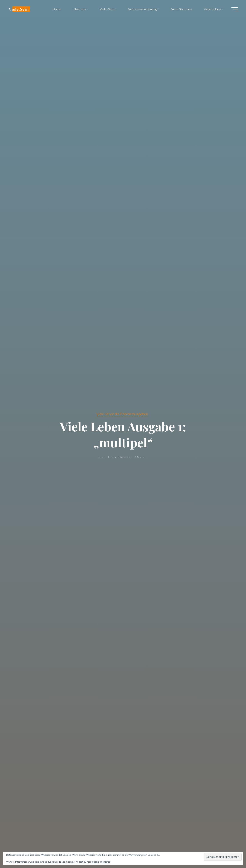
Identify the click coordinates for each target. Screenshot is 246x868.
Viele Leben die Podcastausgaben (122, 414)
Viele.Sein (19, 9)
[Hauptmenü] (235, 9)
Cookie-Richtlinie (101, 862)
